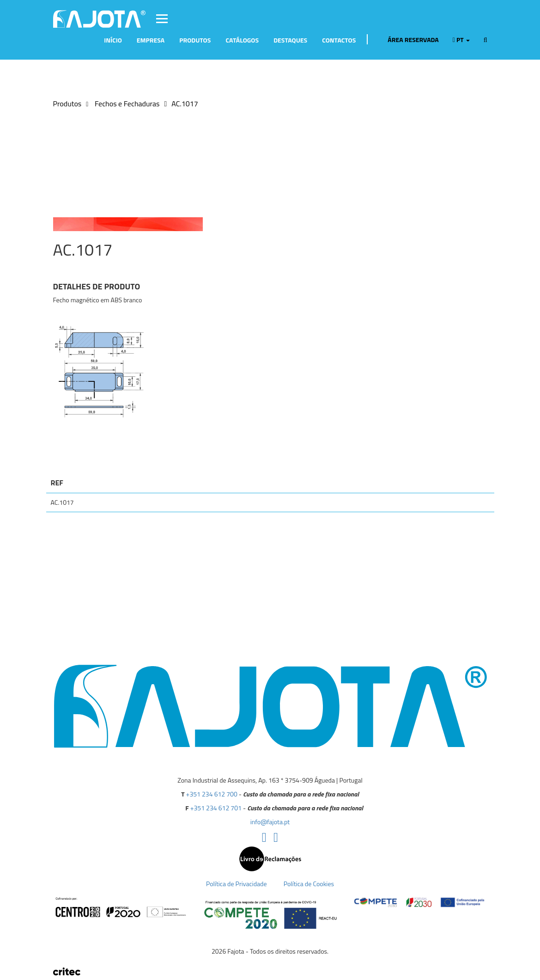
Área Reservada (408, 40)
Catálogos (242, 40)
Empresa (151, 40)
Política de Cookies (309, 884)
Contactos (339, 40)
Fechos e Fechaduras (126, 104)
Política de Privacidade (237, 884)
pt (461, 40)
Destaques (290, 40)
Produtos (195, 40)
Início (113, 40)
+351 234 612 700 (212, 794)
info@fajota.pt (270, 822)
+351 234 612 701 (216, 808)
